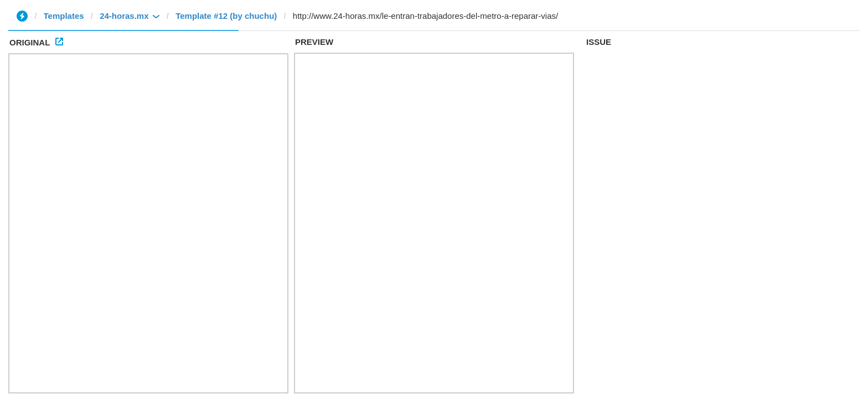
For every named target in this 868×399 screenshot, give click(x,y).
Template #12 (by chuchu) (226, 16)
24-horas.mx (124, 16)
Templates (64, 16)
